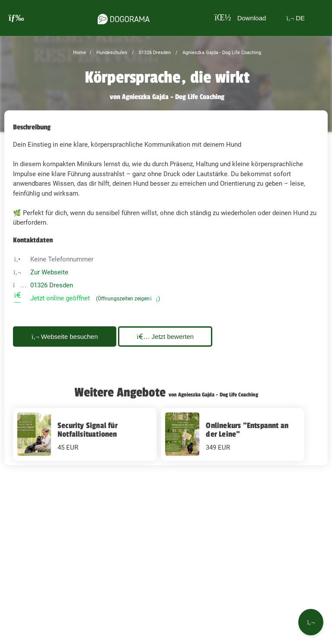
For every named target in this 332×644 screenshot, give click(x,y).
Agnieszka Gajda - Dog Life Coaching (221, 53)
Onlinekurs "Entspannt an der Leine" (247, 430)
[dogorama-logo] (124, 18)
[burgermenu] (16, 18)
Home (80, 53)
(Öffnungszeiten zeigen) (128, 299)
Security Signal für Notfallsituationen (88, 430)
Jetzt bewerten (165, 336)
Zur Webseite (49, 272)
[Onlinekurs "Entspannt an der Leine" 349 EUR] (233, 435)
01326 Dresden (154, 53)
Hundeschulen (111, 53)
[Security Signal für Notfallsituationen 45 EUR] (85, 435)
